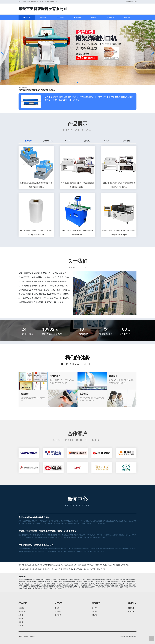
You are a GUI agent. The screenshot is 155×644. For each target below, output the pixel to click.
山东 (75, 565)
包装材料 (21, 626)
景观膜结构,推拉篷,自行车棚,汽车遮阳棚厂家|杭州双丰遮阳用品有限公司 (88, 579)
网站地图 (129, 2)
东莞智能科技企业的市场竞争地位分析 (36, 545)
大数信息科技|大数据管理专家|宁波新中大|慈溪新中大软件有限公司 (115, 587)
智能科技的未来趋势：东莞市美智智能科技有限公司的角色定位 (47, 531)
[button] (2, 52)
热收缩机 (21, 608)
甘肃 (117, 565)
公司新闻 (95, 608)
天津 (30, 565)
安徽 (65, 565)
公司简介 (58, 608)
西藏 (111, 565)
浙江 (62, 565)
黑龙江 (51, 565)
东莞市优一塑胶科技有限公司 (32, 585)
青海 (121, 565)
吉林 (47, 565)
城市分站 (134, 2)
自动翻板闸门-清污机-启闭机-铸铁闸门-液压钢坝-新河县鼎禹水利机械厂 (57, 581)
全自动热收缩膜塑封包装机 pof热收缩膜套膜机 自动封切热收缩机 (119, 185)
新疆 (127, 565)
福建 (68, 565)
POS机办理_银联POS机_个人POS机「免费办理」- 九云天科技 (45, 589)
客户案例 (77, 18)
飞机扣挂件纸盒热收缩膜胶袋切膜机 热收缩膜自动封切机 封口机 (77, 233)
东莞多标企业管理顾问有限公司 (28, 581)
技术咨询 (131, 611)
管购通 (25, 589)
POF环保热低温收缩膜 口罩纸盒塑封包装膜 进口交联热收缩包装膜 (36, 233)
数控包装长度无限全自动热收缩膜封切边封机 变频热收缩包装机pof (119, 233)
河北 (33, 565)
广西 (91, 565)
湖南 (85, 565)
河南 (78, 565)
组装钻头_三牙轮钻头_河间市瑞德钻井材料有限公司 (73, 583)
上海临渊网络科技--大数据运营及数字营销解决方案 (86, 585)
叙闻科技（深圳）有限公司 (43, 579)
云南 (108, 565)
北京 (26, 565)
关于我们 (44, 18)
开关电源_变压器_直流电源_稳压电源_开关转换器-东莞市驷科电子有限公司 (59, 587)
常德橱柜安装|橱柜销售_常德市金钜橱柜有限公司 (91, 581)
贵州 (104, 565)
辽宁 (44, 565)
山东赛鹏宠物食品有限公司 (88, 587)
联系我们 (127, 18)
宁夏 (124, 565)
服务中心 (94, 18)
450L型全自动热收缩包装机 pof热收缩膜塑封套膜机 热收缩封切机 (77, 185)
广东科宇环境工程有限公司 (64, 585)
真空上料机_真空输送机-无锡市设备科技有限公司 (122, 579)
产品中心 (60, 18)
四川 (101, 565)
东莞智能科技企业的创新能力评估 (34, 517)
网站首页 (27, 18)
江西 (72, 565)
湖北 (82, 565)
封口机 (21, 615)
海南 (95, 565)
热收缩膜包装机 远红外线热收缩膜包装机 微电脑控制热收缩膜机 (36, 185)
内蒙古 (40, 565)
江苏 (59, 565)
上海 (55, 565)
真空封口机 (22, 611)
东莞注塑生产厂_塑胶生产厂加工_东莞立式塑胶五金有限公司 (41, 583)
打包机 (21, 619)
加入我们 (58, 611)
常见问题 (95, 615)
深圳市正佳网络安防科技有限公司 (114, 583)
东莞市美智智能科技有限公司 (27, 579)
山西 (36, 565)
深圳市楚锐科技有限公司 (48, 585)
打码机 (21, 622)
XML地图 (122, 636)
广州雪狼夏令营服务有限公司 (96, 583)
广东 (88, 565)
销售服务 (131, 608)
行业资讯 (95, 611)
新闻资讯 (111, 18)
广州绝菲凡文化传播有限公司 (59, 579)
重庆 (98, 565)
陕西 (114, 565)
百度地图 (128, 636)
